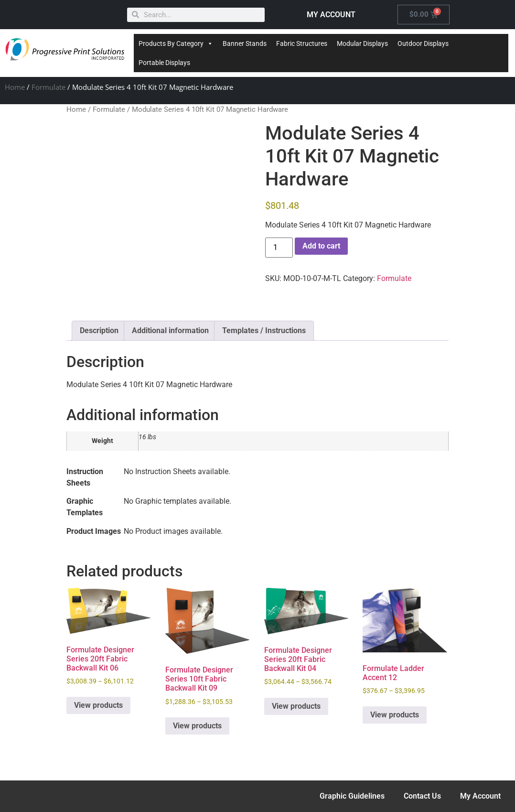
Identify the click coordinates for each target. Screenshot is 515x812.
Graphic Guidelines (352, 796)
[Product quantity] (279, 248)
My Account (480, 796)
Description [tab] (99, 330)
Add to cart (321, 246)
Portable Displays (164, 63)
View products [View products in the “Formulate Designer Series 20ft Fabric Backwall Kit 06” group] (98, 705)
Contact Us (422, 796)
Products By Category (176, 43)
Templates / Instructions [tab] (264, 330)
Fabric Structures (302, 43)
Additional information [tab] (170, 330)
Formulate (48, 87)
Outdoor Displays (423, 43)
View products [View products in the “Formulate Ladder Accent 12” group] (395, 715)
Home (15, 87)
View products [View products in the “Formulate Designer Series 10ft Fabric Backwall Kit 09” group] (197, 726)
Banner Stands (245, 43)
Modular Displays (362, 43)
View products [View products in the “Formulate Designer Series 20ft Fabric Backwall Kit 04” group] (296, 706)
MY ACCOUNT (331, 15)
